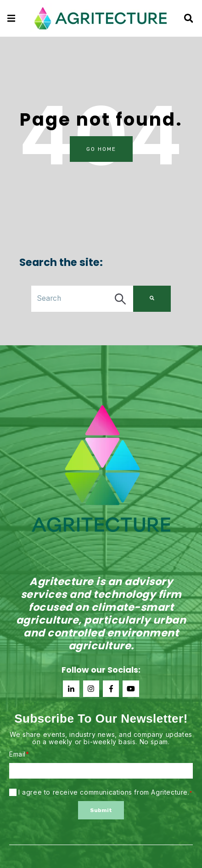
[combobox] (82, 299)
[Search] (152, 299)
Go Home (101, 149)
